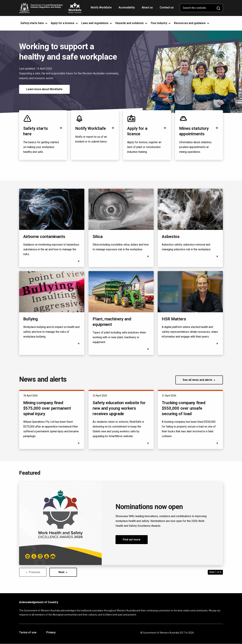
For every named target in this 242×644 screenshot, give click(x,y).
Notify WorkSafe (101, 8)
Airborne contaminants (44, 237)
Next (63, 572)
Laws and (97, 23)
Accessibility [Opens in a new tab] (127, 9)
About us (147, 8)
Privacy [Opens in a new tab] (51, 633)
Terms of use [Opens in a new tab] (28, 633)
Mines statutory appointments (199, 131)
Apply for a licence (147, 131)
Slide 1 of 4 (215, 572)
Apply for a (65, 23)
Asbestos (171, 237)
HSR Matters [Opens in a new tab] (174, 319)
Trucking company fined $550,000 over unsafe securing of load (184, 408)
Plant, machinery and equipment (112, 322)
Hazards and (132, 23)
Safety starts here (43, 131)
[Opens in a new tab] (217, 344)
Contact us (167, 8)
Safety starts (34, 23)
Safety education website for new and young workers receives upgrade (119, 408)
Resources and (192, 23)
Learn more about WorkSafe (44, 89)
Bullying (30, 319)
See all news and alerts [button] (199, 380)
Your (161, 23)
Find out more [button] (132, 540)
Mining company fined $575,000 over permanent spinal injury (47, 408)
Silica (98, 237)
